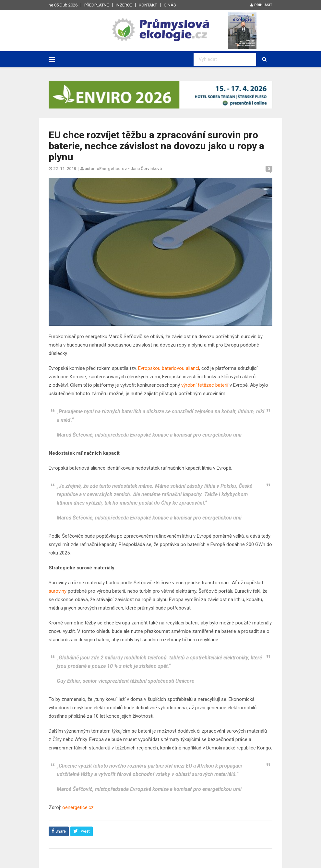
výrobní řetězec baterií (205, 385)
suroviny (58, 591)
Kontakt (148, 5)
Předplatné (97, 5)
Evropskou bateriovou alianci (169, 368)
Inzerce (124, 5)
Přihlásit (261, 5)
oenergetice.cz (78, 807)
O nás (170, 5)
